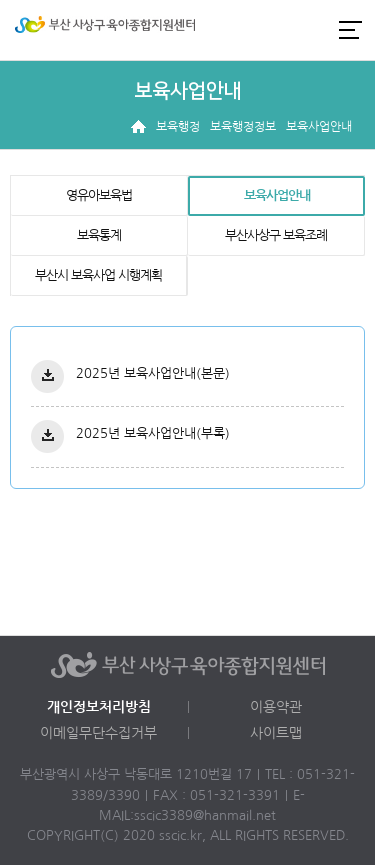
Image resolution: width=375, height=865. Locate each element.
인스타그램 (279, 30)
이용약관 (276, 707)
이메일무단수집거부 (98, 733)
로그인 (245, 30)
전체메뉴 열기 (350, 29)
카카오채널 (313, 30)
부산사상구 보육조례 (276, 235)
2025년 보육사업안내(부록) (153, 433)
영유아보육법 (99, 195)
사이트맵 (276, 733)
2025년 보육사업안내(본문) (153, 373)
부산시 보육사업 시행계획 (98, 275)
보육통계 (99, 235)
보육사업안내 (277, 195)
